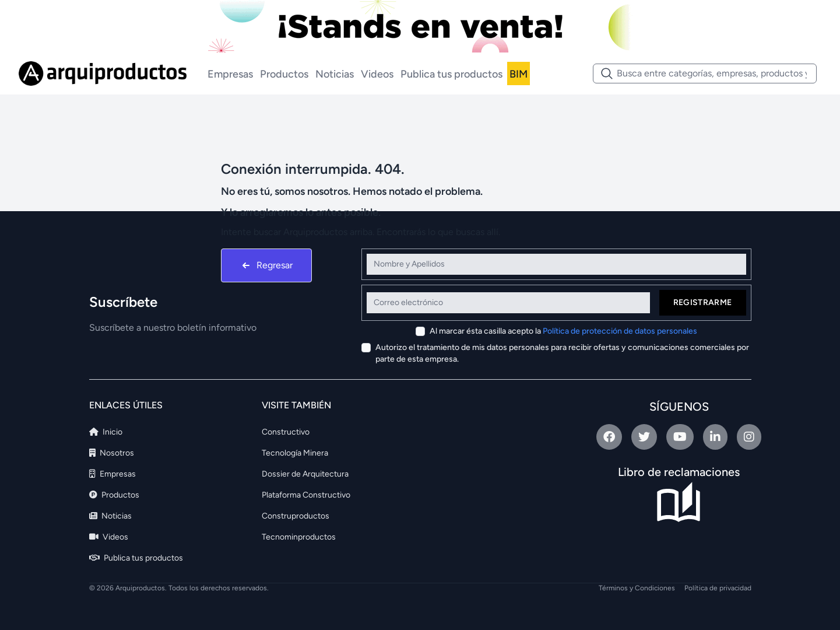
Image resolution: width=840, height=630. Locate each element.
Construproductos (296, 516)
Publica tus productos (451, 74)
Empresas (230, 74)
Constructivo (286, 432)
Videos (377, 74)
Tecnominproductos (299, 537)
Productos (284, 74)
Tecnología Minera (295, 453)
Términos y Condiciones (637, 588)
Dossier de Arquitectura (305, 474)
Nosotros (112, 453)
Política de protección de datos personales (620, 331)
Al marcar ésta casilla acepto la (563, 331)
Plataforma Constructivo (306, 495)
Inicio (106, 432)
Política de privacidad (718, 588)
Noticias (335, 74)
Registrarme (703, 302)
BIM (519, 74)
